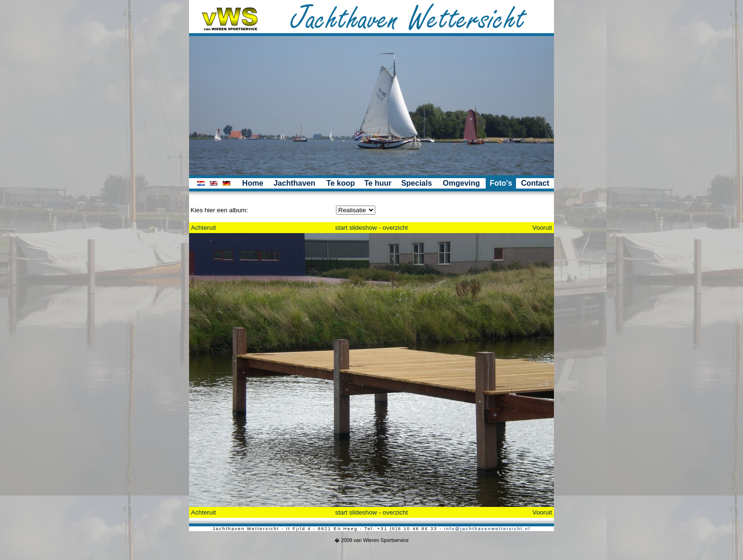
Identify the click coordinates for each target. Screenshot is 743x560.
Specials (417, 183)
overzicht (395, 228)
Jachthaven (294, 183)
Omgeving (462, 183)
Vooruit (543, 228)
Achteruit (204, 228)
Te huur (378, 183)
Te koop (341, 183)
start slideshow (356, 228)
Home (253, 183)
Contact (535, 183)
